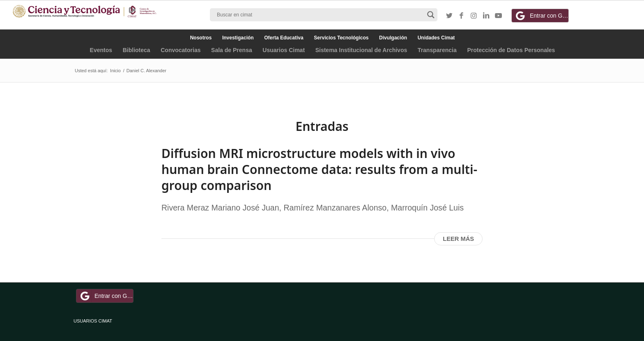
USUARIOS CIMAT (93, 321)
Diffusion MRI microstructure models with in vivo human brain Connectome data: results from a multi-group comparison (319, 169)
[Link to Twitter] (449, 16)
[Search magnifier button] (431, 15)
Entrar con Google (541, 16)
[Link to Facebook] (462, 16)
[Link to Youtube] (499, 16)
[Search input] (320, 15)
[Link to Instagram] (474, 16)
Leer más (458, 239)
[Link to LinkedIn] (486, 16)
